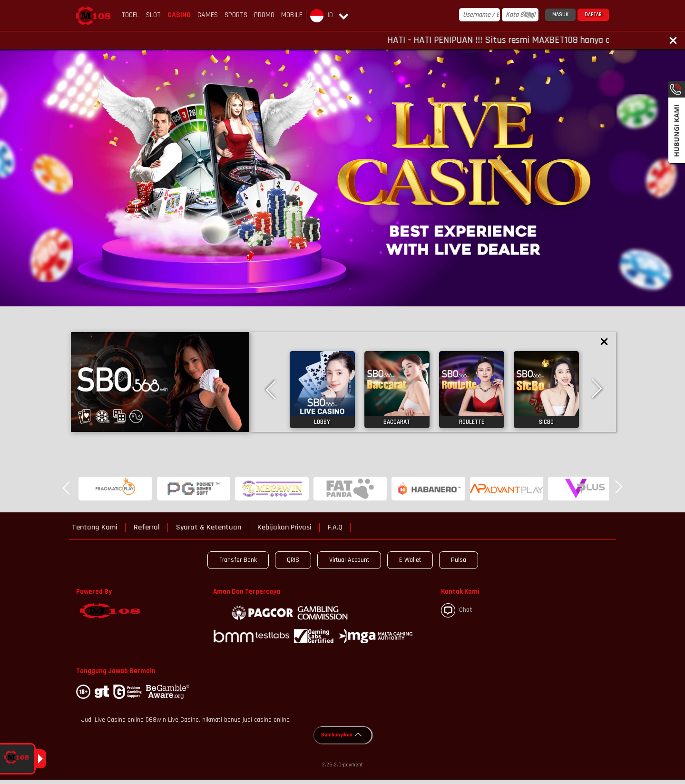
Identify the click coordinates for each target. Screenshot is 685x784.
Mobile (292, 15)
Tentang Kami (95, 528)
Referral (147, 528)
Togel (130, 15)
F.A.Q (335, 528)
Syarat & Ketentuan (209, 528)
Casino (179, 15)
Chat (457, 610)
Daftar (593, 15)
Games (208, 15)
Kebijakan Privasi (284, 528)
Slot (153, 15)
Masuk (560, 15)
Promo (264, 15)
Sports (236, 15)
